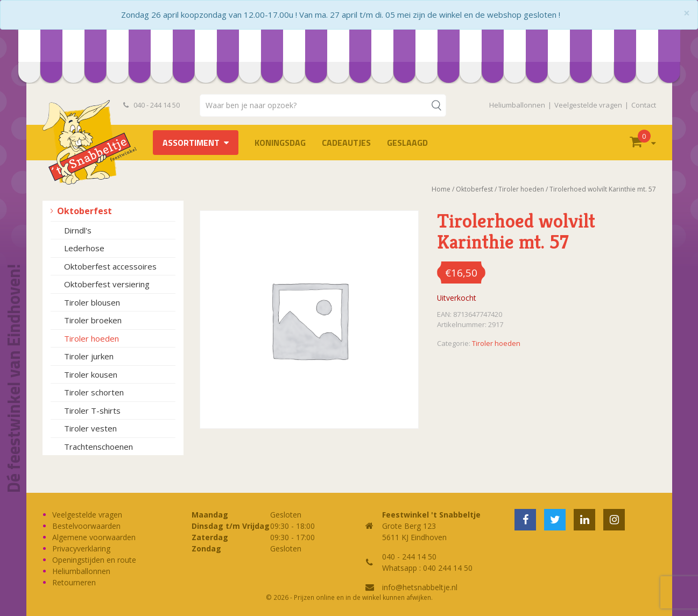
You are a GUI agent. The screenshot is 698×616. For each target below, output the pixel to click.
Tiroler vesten (90, 428)
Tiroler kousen (91, 374)
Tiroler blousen (92, 302)
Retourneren (74, 582)
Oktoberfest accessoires (110, 266)
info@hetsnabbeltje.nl (420, 587)
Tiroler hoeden (91, 338)
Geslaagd (407, 143)
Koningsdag (280, 143)
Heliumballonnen (517, 105)
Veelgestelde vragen (588, 105)
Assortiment (191, 143)
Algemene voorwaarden (94, 537)
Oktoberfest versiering (107, 284)
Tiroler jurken (89, 356)
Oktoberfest (84, 211)
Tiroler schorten (94, 392)
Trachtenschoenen (98, 447)
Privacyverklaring (81, 548)
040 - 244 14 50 (152, 105)
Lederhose (84, 248)
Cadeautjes (346, 143)
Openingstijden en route (94, 560)
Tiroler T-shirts (92, 410)
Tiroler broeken (93, 320)
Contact (644, 105)
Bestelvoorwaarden (86, 526)
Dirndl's (78, 230)
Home (441, 189)
